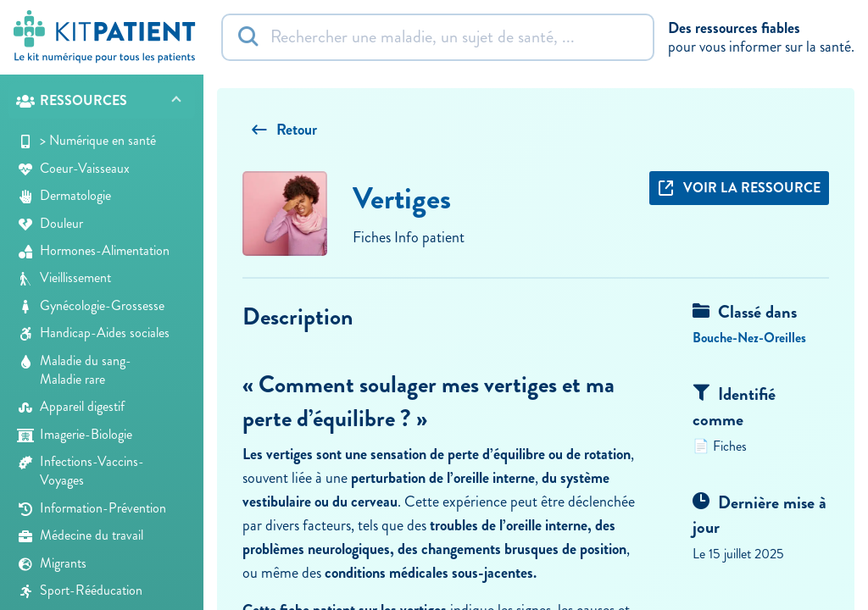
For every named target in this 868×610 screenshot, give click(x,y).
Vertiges (402, 198)
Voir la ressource (739, 188)
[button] (102, 101)
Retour (284, 130)
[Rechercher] (438, 37)
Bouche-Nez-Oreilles (749, 338)
